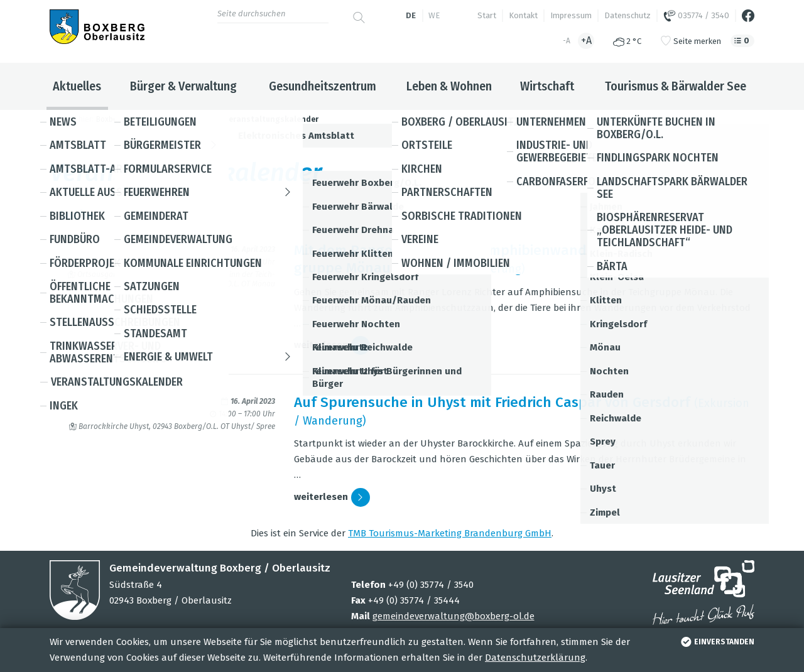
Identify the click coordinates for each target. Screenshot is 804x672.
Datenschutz (627, 15)
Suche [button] (402, 215)
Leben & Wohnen (449, 86)
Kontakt (523, 15)
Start (487, 15)
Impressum (571, 15)
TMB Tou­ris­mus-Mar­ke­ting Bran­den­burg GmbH (450, 533)
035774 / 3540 (696, 16)
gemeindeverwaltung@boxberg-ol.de (454, 616)
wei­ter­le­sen (332, 345)
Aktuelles (77, 86)
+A (586, 41)
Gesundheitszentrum (323, 86)
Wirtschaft (547, 86)
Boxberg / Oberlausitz (134, 119)
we (434, 15)
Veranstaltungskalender (271, 119)
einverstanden (716, 642)
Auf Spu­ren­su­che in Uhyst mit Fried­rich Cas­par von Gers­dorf (492, 402)
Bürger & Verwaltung (183, 86)
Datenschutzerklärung (535, 658)
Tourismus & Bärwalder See (676, 86)
